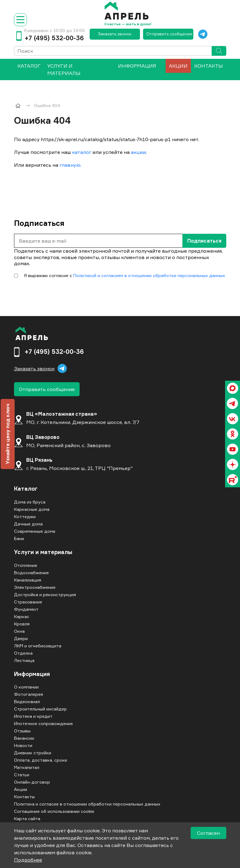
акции (138, 152)
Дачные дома (28, 524)
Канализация (28, 580)
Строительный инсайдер (40, 709)
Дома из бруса (30, 502)
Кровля (22, 624)
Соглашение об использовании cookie (54, 811)
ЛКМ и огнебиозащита (38, 646)
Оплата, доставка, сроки (41, 760)
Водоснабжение (31, 573)
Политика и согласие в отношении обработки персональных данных (87, 804)
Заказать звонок (115, 34)
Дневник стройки (33, 753)
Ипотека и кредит (33, 716)
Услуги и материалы (64, 69)
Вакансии (24, 738)
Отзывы (22, 731)
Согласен (208, 833)
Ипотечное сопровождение (43, 723)
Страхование (28, 602)
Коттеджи (25, 516)
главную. (70, 165)
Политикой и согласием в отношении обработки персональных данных (149, 275)
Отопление (26, 565)
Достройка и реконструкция (45, 594)
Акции (178, 66)
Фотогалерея (29, 694)
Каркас (22, 616)
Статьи (22, 775)
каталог (82, 152)
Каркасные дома (32, 509)
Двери (21, 638)
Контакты (209, 66)
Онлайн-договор (32, 782)
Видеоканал (27, 701)
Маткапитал (27, 767)
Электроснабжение (35, 587)
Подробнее (28, 860)
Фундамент (26, 609)
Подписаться (204, 241)
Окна (19, 631)
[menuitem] (29, 69)
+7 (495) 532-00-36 (54, 38)
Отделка (23, 653)
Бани (19, 538)
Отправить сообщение (169, 34)
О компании (26, 687)
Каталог (26, 489)
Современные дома (35, 531)
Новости (23, 745)
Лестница (24, 660)
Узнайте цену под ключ (8, 434)
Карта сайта (27, 818)
